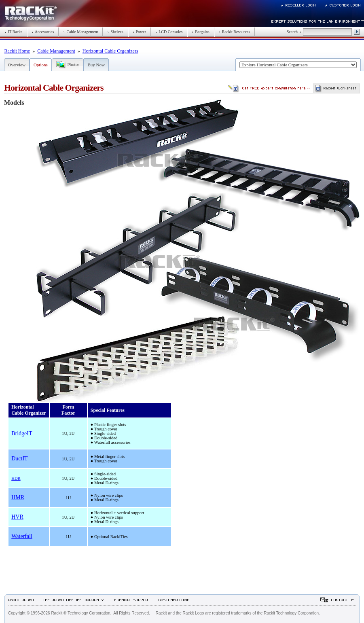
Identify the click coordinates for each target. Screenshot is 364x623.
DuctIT (19, 459)
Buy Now (96, 65)
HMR (18, 497)
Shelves (115, 32)
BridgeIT (22, 433)
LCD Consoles (169, 32)
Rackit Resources (235, 32)
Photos (74, 64)
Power (140, 32)
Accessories (43, 32)
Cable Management (80, 32)
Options (41, 65)
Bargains (200, 32)
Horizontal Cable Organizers (110, 51)
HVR (17, 517)
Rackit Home (17, 51)
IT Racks (13, 32)
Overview (17, 65)
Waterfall (22, 536)
